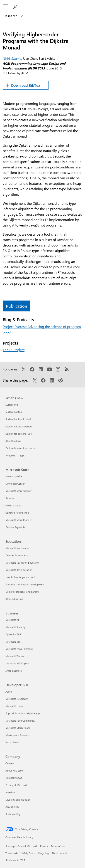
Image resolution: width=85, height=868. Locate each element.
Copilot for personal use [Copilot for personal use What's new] (19, 434)
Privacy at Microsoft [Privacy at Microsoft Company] (16, 785)
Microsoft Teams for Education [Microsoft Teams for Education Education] (22, 563)
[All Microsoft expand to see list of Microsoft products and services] (6, 6)
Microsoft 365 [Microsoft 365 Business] (13, 642)
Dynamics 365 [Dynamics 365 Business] (13, 634)
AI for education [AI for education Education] (14, 599)
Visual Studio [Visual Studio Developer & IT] (13, 742)
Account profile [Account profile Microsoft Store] (14, 476)
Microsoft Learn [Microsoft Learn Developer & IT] (14, 706)
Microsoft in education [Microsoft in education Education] (18, 548)
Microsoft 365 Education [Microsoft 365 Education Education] (19, 570)
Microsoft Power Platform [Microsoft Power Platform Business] (19, 649)
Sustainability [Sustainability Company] (13, 814)
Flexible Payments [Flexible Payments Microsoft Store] (15, 527)
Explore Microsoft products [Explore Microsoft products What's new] (20, 448)
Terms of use (58, 846)
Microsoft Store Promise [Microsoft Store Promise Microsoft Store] (19, 520)
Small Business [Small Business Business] (14, 671)
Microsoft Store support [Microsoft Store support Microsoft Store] (18, 491)
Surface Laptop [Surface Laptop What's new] (14, 412)
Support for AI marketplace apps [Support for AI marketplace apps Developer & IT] (23, 713)
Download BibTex (26, 85)
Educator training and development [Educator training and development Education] (25, 584)
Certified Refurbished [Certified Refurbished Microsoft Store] (17, 513)
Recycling (44, 853)
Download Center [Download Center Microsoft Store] (15, 484)
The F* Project (14, 350)
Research (11, 16)
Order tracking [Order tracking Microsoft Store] (13, 505)
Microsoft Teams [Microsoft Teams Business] (15, 656)
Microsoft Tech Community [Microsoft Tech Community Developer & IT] (20, 721)
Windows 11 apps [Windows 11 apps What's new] (15, 455)
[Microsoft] (42, 3)
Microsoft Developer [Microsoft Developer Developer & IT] (17, 699)
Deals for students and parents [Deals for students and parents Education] (22, 592)
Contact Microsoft (27, 846)
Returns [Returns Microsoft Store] (10, 498)
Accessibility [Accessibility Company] (12, 807)
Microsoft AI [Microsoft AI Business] (12, 620)
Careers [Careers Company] (10, 763)
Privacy (44, 846)
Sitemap (10, 846)
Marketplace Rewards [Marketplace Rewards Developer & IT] (17, 735)
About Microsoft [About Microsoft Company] (14, 771)
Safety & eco (28, 853)
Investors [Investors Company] (10, 792)
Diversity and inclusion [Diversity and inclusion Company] (18, 800)
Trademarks (12, 853)
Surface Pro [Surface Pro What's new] (12, 405)
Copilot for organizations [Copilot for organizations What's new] (19, 426)
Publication (17, 306)
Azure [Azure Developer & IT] (9, 692)
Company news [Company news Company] (14, 778)
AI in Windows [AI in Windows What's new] (13, 441)
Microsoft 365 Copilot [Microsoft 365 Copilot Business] (17, 663)
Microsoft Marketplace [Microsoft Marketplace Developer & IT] (18, 728)
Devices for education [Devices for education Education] (17, 555)
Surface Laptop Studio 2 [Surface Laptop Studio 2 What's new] (18, 419)
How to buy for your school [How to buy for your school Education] (20, 577)
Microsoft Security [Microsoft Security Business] (15, 627)
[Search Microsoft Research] (16, 6)
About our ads (59, 853)
